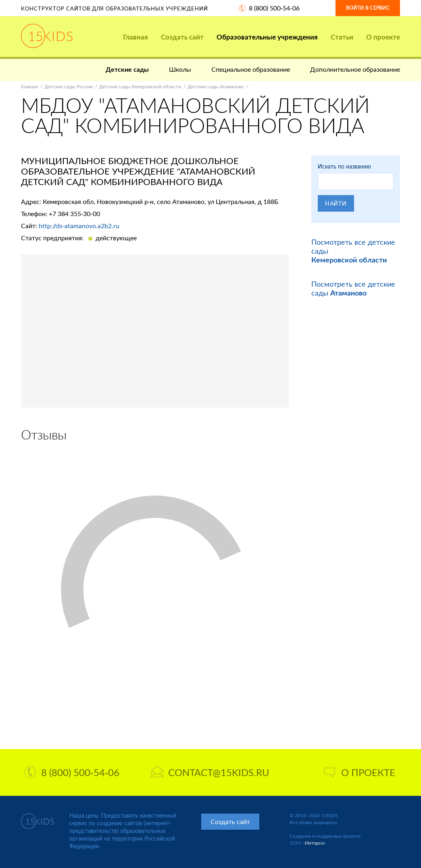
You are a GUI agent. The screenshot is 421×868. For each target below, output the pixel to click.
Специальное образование (251, 69)
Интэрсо (315, 843)
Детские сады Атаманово (216, 86)
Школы (180, 69)
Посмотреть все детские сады (353, 288)
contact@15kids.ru (210, 772)
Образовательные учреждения (267, 37)
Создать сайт (182, 37)
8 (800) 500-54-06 (274, 8)
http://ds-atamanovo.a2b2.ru (79, 226)
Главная (135, 37)
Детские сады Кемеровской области (140, 86)
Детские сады (127, 69)
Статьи (342, 37)
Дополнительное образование (355, 69)
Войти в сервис (368, 8)
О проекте (383, 37)
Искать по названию (344, 166)
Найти (336, 203)
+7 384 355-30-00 (74, 213)
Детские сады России (69, 86)
